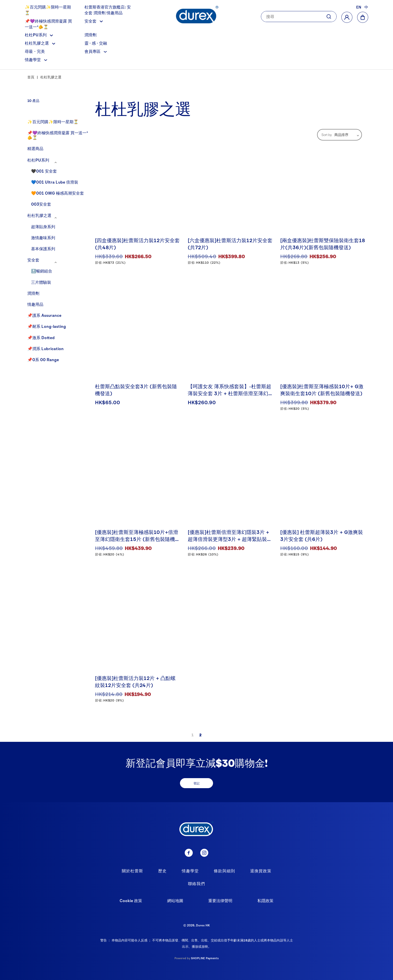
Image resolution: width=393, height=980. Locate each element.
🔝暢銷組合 (42, 271)
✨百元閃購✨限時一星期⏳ (53, 122)
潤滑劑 (90, 35)
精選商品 (35, 148)
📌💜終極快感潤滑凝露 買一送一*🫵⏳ (58, 135)
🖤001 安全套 (44, 171)
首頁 (31, 77)
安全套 (94, 21)
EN (359, 7)
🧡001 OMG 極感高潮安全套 (58, 193)
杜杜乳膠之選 (40, 43)
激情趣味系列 (43, 238)
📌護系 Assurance (44, 315)
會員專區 (96, 51)
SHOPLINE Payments (205, 958)
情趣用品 (35, 304)
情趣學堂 (36, 59)
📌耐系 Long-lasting (47, 326)
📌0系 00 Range (43, 360)
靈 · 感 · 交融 (96, 43)
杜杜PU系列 (39, 35)
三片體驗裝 (41, 282)
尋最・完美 (35, 51)
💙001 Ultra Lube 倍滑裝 (55, 182)
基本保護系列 (43, 249)
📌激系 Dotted (41, 337)
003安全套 (41, 204)
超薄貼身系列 (43, 227)
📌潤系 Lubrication (45, 348)
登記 (197, 783)
